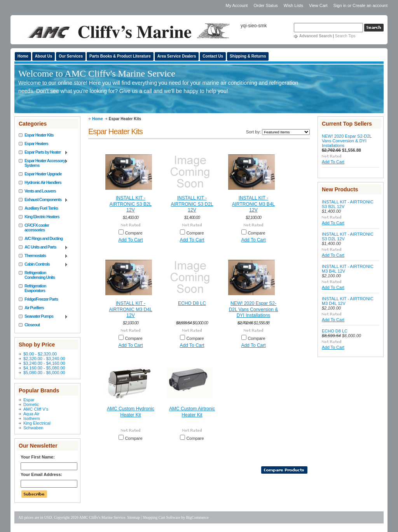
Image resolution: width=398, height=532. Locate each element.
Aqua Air (31, 414)
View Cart (319, 5)
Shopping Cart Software (161, 517)
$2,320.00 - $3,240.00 (44, 359)
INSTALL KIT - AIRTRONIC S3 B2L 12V (131, 204)
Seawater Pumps (43, 317)
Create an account (370, 5)
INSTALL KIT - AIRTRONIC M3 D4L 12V (130, 309)
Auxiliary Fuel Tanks (41, 208)
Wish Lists (293, 5)
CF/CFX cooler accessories (37, 227)
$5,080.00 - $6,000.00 (44, 373)
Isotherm (32, 418)
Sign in (340, 5)
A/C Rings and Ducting (44, 238)
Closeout (32, 325)
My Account (237, 5)
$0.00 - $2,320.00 (40, 354)
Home (98, 119)
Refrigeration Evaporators (35, 288)
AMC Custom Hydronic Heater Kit (131, 412)
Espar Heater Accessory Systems (43, 163)
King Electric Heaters (42, 217)
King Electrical (37, 423)
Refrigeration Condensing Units (40, 275)
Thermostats (43, 256)
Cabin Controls (43, 264)
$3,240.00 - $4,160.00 (44, 363)
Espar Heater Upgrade (43, 174)
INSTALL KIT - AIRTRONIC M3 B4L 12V (253, 204)
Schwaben (33, 428)
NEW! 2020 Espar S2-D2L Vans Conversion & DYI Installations (254, 309)
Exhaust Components (43, 200)
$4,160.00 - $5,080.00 (44, 368)
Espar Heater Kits (39, 135)
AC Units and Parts (43, 247)
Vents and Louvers (40, 191)
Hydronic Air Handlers (43, 182)
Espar (29, 400)
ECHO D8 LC (192, 303)
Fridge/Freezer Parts (41, 299)
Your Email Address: (41, 474)
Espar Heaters (36, 143)
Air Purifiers (34, 308)
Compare (134, 233)
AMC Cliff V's (36, 409)
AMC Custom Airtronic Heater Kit (192, 412)
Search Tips (345, 36)
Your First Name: (38, 457)
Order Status (265, 5)
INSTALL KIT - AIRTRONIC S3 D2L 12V (192, 204)
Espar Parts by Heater (43, 152)
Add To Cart (130, 240)
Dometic (31, 404)
